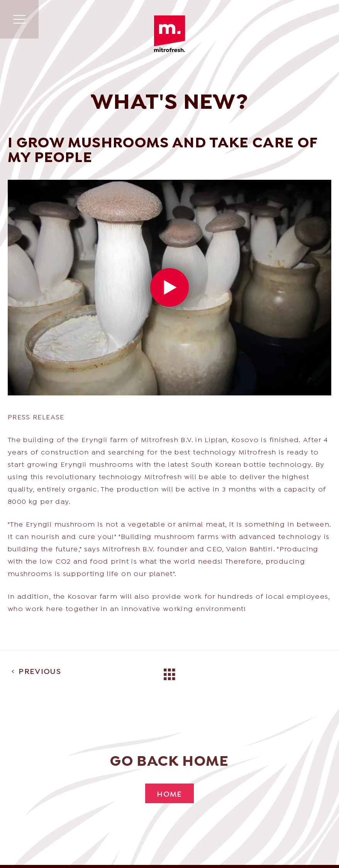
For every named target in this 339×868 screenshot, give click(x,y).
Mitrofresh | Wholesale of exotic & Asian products (169, 34)
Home (169, 795)
